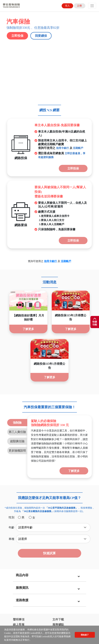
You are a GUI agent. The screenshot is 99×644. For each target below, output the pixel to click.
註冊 (80, 6)
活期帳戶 (78, 62)
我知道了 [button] (85, 635)
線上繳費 (19, 544)
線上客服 (19, 539)
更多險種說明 (17, 365)
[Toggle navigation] (92, 6)
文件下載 (58, 534)
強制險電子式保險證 (26, 552)
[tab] (50, 489)
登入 (67, 6)
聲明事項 (19, 534)
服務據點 (58, 539)
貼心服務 (58, 544)
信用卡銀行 (63, 62)
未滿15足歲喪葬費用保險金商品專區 (69, 550)
